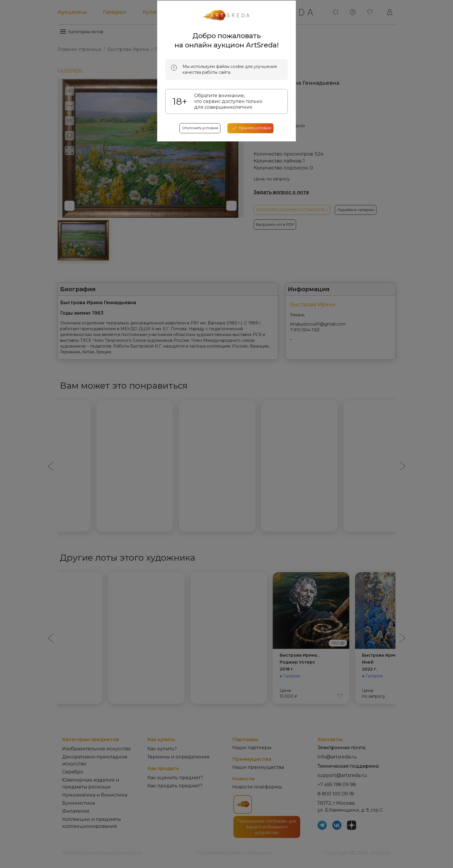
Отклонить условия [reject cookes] (197, 217)
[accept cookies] (254, 217)
